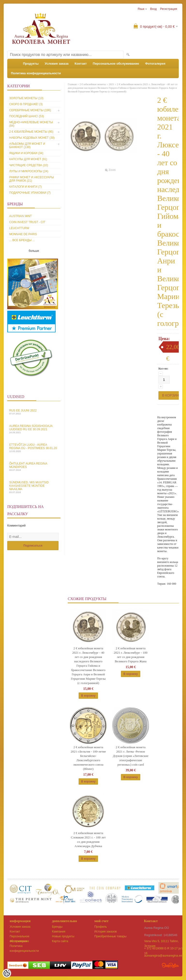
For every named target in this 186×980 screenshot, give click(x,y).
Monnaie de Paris (23, 234)
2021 (112, 84)
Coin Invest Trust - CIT (27, 222)
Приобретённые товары (110, 936)
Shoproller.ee (170, 965)
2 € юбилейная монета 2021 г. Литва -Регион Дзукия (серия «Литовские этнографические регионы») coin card (131, 756)
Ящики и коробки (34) (26, 153)
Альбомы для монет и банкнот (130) (27, 145)
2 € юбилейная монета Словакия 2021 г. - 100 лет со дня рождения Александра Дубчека (88, 840)
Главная (72, 84)
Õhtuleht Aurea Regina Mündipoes (34, 467)
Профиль (101, 927)
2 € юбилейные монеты (93, 84)
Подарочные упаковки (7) (30, 193)
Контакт (81, 64)
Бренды (57, 927)
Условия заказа (57, 64)
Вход (153, 9)
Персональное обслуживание (116, 64)
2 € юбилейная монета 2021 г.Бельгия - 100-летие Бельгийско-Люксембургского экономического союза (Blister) (88, 758)
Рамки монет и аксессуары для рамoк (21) (32, 179)
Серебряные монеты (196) (30, 110)
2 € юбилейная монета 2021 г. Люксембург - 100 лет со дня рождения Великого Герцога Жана (131, 655)
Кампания (59, 932)
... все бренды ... (22, 240)
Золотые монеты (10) (26, 98)
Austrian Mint (20, 216)
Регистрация (169, 9)
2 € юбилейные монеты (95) (31, 132)
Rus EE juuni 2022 (34, 412)
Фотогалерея (155, 64)
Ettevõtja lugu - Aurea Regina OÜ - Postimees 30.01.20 (34, 448)
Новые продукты (63, 936)
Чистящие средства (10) (29, 165)
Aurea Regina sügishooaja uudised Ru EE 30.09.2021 (34, 429)
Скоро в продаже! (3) (26, 104)
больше (34, 251)
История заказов (106, 932)
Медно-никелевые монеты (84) (31, 124)
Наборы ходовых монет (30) (32, 138)
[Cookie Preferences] (7, 973)
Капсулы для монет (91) (28, 159)
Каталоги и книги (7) (25, 187)
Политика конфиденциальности (36, 73)
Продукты (31, 64)
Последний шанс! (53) (27, 116)
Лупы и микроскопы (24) (29, 171)
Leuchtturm (19, 228)
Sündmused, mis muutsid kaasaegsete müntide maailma (34, 487)
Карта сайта (60, 941)
